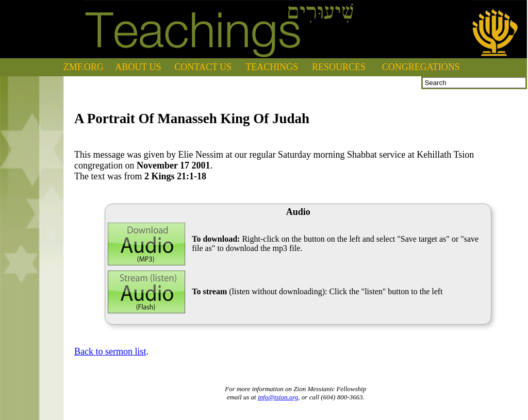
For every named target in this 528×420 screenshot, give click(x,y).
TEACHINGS (272, 67)
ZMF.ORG (84, 67)
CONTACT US (203, 67)
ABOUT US (138, 67)
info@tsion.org (278, 397)
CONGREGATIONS (421, 67)
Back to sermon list (110, 351)
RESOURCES (339, 67)
